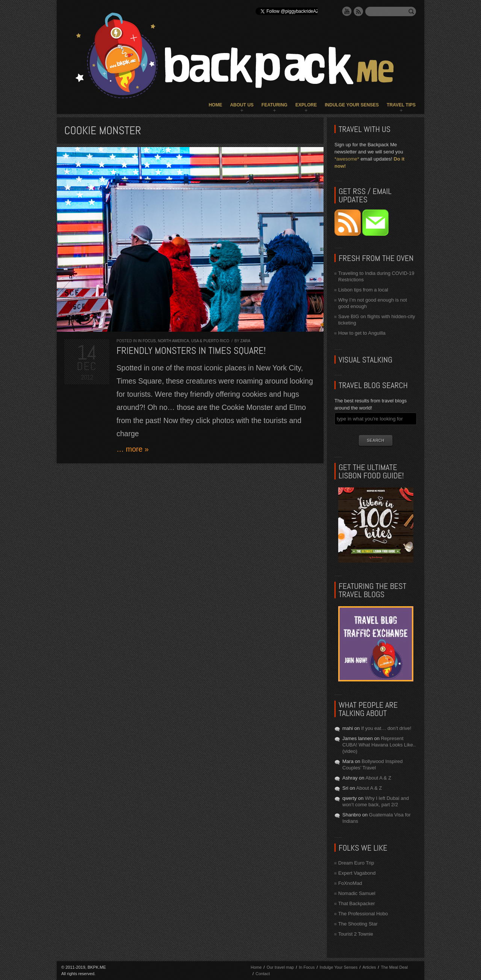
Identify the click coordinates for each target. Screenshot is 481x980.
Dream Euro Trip (356, 863)
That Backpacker (357, 903)
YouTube (347, 11)
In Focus (147, 341)
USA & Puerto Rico (210, 341)
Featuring (275, 105)
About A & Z (378, 778)
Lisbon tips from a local (363, 290)
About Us (242, 105)
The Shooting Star (358, 924)
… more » (133, 449)
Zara (246, 341)
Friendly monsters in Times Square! (191, 351)
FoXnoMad (350, 883)
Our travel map (280, 967)
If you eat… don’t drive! (386, 728)
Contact (263, 974)
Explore (306, 105)
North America (173, 341)
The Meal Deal (395, 967)
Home (215, 105)
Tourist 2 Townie (356, 934)
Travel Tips (401, 105)
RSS (358, 11)
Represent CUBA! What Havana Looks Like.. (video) (379, 745)
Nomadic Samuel (357, 893)
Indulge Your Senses (352, 105)
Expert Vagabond (357, 873)
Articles (369, 967)
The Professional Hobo (363, 914)
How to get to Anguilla (362, 333)
